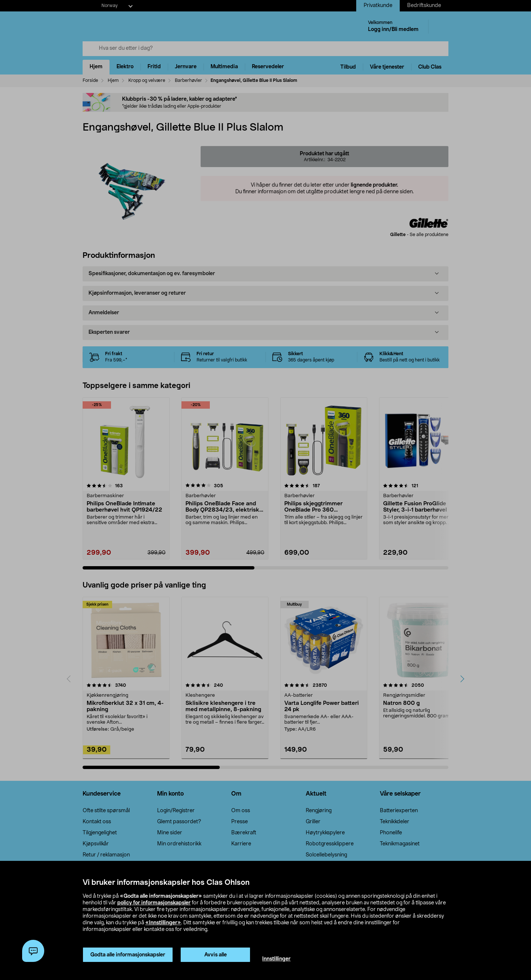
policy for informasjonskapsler (154, 903)
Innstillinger (276, 959)
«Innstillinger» (163, 923)
